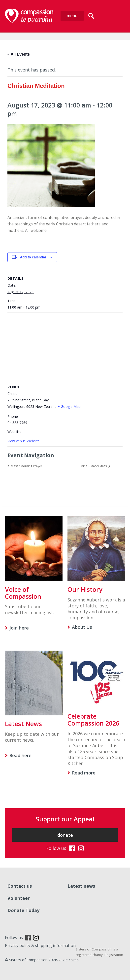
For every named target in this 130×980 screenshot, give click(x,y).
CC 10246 (71, 960)
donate (65, 835)
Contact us (20, 886)
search (91, 16)
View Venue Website (24, 441)
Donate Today (23, 910)
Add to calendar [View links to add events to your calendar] (33, 257)
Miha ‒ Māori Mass (94, 466)
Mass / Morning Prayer (26, 466)
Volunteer (19, 898)
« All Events (19, 54)
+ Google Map (69, 406)
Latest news (81, 886)
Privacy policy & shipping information (40, 945)
